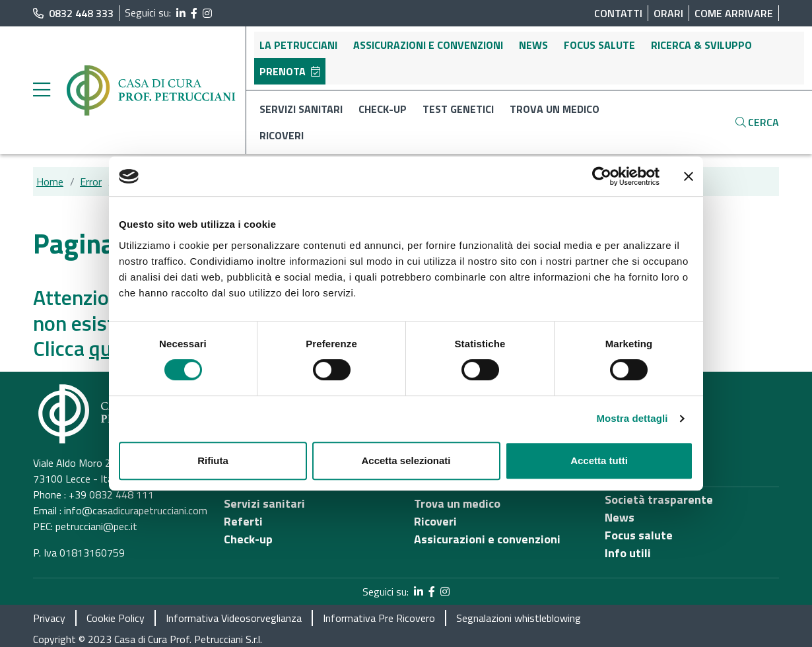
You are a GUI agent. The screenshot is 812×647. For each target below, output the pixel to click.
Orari (668, 13)
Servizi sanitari (301, 109)
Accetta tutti (599, 460)
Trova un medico (555, 109)
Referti (243, 521)
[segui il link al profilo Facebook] (194, 13)
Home (50, 182)
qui (103, 348)
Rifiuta (213, 460)
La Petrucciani (298, 45)
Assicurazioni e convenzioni (428, 45)
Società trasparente (659, 499)
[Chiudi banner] (689, 176)
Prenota (290, 71)
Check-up (383, 109)
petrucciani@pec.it (96, 526)
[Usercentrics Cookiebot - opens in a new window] (602, 176)
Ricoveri (282, 135)
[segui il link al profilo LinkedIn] (181, 13)
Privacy (49, 618)
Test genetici (458, 109)
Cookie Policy (116, 618)
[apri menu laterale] (42, 93)
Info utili (628, 553)
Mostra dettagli (632, 418)
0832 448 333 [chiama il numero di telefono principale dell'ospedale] (73, 13)
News (533, 45)
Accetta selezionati (406, 460)
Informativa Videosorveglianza (234, 618)
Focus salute (599, 45)
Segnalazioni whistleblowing (519, 618)
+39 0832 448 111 (111, 494)
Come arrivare (734, 13)
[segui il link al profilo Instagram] (207, 13)
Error (91, 182)
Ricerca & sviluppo (701, 45)
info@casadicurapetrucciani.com (136, 510)
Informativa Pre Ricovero (379, 618)
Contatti (618, 13)
